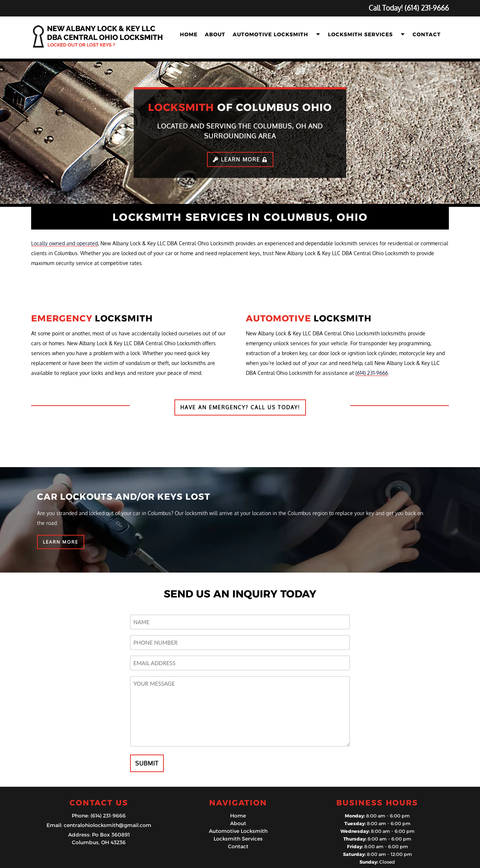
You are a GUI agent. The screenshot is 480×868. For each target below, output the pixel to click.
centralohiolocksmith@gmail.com (108, 825)
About (215, 34)
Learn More (240, 159)
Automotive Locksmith (270, 34)
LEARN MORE (61, 542)
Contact (427, 34)
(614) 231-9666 (372, 373)
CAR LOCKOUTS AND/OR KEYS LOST (124, 497)
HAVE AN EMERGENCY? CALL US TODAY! (240, 407)
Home (189, 34)
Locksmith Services (360, 34)
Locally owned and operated (64, 243)
